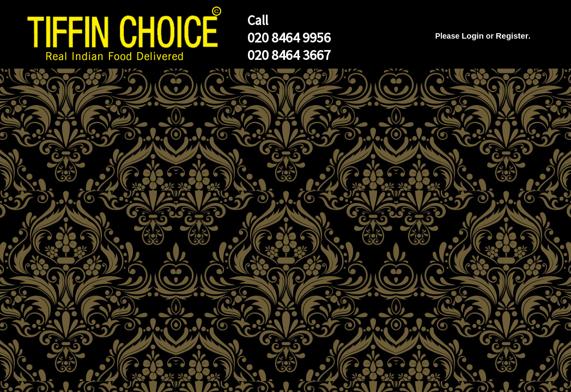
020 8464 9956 (289, 37)
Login (473, 36)
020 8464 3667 (289, 55)
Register (512, 36)
